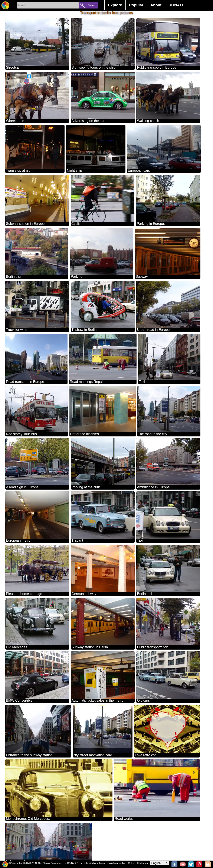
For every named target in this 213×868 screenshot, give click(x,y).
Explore (115, 5)
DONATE (176, 5)
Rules (131, 863)
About (156, 5)
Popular (136, 5)
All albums (142, 863)
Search (92, 5)
